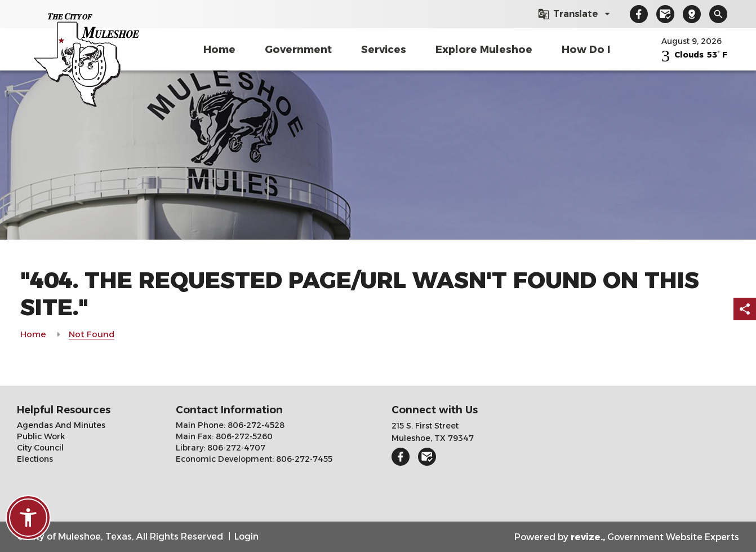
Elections (35, 459)
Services (384, 50)
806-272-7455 (303, 459)
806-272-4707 (235, 448)
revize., (588, 537)
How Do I (586, 50)
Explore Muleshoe (484, 50)
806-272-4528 (255, 425)
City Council (40, 448)
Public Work (41, 436)
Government (298, 50)
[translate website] (575, 14)
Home (219, 50)
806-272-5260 (243, 436)
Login (246, 536)
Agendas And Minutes (61, 425)
